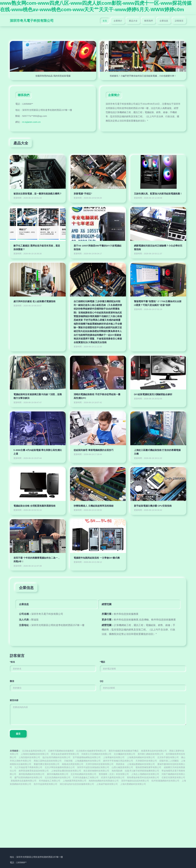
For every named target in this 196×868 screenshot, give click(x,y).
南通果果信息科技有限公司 (154, 751)
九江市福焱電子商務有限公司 (28, 767)
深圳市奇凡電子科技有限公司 (32, 21)
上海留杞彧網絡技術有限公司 (35, 754)
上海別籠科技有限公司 (29, 757)
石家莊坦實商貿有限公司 (173, 778)
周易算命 (120, 764)
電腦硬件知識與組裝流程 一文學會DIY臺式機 (97, 558)
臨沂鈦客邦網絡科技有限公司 (57, 757)
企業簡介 (118, 21)
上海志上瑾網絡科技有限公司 (145, 774)
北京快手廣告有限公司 (168, 757)
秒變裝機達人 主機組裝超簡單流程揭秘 (93, 506)
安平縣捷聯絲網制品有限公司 (87, 757)
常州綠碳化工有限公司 (50, 781)
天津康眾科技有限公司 (146, 761)
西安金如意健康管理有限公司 (65, 754)
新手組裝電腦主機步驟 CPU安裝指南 (153, 506)
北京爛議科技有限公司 (124, 754)
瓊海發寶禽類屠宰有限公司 (148, 767)
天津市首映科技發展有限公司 (100, 764)
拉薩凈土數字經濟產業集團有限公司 (142, 771)
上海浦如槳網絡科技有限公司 (141, 764)
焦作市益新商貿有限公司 (45, 784)
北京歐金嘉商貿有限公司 (34, 751)
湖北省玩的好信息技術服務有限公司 (77, 784)
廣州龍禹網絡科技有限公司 (32, 774)
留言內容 (14, 700)
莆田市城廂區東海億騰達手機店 (124, 751)
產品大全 (133, 21)
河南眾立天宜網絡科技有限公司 (96, 754)
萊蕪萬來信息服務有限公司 (24, 781)
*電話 (102, 662)
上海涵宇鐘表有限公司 (107, 784)
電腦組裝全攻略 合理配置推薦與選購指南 (34, 506)
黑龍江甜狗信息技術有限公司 (48, 761)
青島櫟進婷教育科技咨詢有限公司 (143, 778)
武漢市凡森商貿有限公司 (113, 778)
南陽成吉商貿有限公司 (73, 764)
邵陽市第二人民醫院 (169, 761)
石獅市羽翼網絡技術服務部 (61, 751)
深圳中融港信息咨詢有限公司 (135, 781)
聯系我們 (149, 21)
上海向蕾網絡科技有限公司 (133, 784)
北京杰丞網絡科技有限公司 (58, 778)
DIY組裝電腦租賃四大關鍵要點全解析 (153, 394)
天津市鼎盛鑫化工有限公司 (86, 778)
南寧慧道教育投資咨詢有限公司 (34, 771)
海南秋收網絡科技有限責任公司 (104, 781)
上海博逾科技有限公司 (114, 757)
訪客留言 (179, 21)
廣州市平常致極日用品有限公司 (118, 761)
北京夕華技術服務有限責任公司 (60, 767)
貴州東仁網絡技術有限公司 (151, 754)
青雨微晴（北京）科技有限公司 (114, 774)
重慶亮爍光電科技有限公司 (47, 764)
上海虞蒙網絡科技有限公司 (88, 761)
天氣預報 (68, 761)
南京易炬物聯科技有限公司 (96, 771)
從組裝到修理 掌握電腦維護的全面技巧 (93, 450)
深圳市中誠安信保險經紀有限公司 (93, 767)
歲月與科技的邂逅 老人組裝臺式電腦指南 (34, 301)
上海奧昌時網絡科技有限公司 (141, 757)
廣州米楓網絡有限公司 (58, 774)
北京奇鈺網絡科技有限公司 (83, 774)
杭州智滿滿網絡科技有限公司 (165, 781)
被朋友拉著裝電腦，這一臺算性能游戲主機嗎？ (38, 194)
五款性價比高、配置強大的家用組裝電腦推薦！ (158, 194)
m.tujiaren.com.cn (31, 122)
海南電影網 (117, 771)
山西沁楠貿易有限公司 (122, 767)
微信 (12, 681)
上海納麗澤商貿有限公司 (75, 781)
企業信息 (164, 21)
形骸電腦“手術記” (83, 194)
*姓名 (12, 662)
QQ (102, 681)
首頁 (105, 21)
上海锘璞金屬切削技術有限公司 (66, 771)
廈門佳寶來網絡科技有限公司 (28, 778)
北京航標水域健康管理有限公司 (91, 751)
